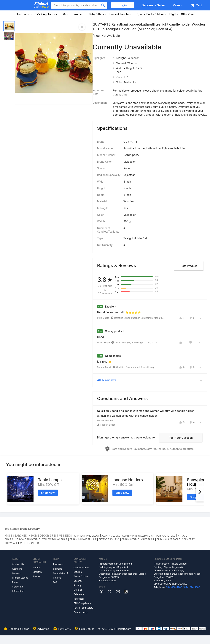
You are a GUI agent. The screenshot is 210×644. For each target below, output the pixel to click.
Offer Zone (188, 14)
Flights (174, 14)
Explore (42, 7)
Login (123, 5)
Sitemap (78, 590)
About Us (17, 569)
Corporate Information (18, 589)
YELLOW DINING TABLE (28, 539)
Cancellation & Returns (61, 575)
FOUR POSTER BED (165, 536)
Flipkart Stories (20, 578)
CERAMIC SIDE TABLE (168, 539)
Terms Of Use (81, 576)
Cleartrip (37, 572)
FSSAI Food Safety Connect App (83, 610)
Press (15, 582)
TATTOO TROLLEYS (109, 539)
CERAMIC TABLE (130, 539)
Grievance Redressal (79, 597)
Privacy (77, 585)
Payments (58, 564)
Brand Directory (30, 529)
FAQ (55, 582)
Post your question (181, 438)
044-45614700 (174, 587)
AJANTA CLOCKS (111, 536)
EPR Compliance (82, 603)
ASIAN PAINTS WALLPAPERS (137, 536)
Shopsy (36, 576)
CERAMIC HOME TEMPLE (83, 539)
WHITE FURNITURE (30, 543)
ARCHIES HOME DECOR (87, 536)
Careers (16, 573)
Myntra (36, 567)
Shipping (58, 569)
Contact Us (18, 564)
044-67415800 (192, 587)
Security (78, 581)
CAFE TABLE (148, 539)
